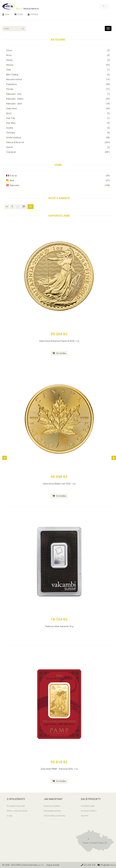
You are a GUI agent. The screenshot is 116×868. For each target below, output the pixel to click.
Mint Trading (58, 75)
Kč (104, 6)
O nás (10, 816)
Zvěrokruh (58, 152)
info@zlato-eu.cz (107, 865)
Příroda (58, 89)
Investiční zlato (88, 806)
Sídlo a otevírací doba (17, 811)
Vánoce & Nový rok (58, 142)
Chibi (58, 70)
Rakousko (58, 185)
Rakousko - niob (58, 94)
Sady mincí (58, 108)
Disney (58, 60)
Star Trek (58, 118)
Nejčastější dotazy (52, 811)
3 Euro (58, 50)
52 (31, 207)
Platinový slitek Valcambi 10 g (59, 626)
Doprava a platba (52, 806)
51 (24, 207)
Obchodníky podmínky (55, 816)
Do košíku (59, 353)
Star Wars (58, 123)
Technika (58, 133)
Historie (58, 65)
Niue (58, 180)
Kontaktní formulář (16, 806)
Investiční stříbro (89, 811)
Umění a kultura (58, 138)
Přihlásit (33, 14)
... (18, 207)
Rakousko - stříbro (58, 99)
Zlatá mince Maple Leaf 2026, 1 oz (59, 484)
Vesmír (58, 147)
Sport (58, 113)
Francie (58, 176)
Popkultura (58, 84)
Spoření (85, 816)
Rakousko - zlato (58, 104)
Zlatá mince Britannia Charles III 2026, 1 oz (59, 341)
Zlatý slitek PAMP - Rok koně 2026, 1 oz (59, 769)
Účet (6, 14)
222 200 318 (88, 865)
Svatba (58, 128)
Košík (18, 14)
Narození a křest (58, 79)
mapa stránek (53, 865)
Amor (58, 55)
